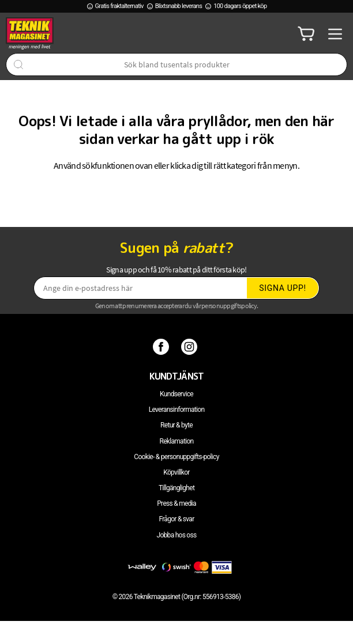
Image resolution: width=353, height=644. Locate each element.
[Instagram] (191, 346)
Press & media (176, 503)
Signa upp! (283, 288)
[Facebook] (162, 346)
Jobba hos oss (177, 535)
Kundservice (176, 394)
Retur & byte (176, 425)
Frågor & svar (176, 519)
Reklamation (177, 441)
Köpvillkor (176, 472)
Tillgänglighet (176, 488)
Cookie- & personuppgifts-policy (176, 457)
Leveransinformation (177, 410)
